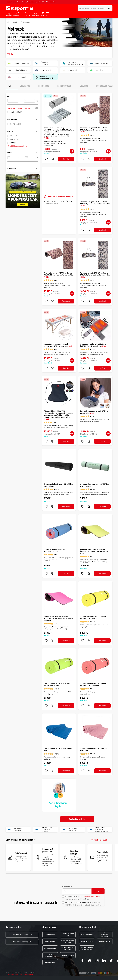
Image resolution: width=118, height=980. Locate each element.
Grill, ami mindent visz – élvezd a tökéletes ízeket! (59, 202)
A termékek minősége (74, 852)
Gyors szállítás (102, 852)
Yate (13, 143)
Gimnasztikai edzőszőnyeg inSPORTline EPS (55, 550)
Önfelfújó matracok (41, 63)
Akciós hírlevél (67, 887)
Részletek (102, 159)
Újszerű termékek (13, 2)
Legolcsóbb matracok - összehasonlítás (98, 829)
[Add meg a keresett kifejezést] (92, 8)
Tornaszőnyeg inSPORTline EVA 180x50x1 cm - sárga (93, 617)
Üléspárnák (97, 70)
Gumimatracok (98, 63)
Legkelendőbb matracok (16, 829)
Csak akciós (16, 112)
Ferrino (15, 139)
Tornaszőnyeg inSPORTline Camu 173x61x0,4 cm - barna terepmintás (95, 130)
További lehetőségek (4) (17, 146)
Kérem (98, 891)
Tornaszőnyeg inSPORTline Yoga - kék (58, 750)
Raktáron (16, 124)
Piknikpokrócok (17, 77)
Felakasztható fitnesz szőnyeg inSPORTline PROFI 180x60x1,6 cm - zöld (95, 551)
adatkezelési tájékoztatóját (90, 897)
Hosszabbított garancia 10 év (48, 850)
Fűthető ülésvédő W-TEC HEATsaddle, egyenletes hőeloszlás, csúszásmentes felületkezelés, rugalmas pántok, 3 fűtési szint (59, 415)
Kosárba (66, 159)
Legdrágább (44, 86)
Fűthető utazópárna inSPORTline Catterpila (94, 412)
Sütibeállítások (28, 974)
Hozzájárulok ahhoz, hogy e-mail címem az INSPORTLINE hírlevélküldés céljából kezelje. (83, 904)
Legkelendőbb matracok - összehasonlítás (44, 829)
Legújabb (84, 86)
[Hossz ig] (29, 157)
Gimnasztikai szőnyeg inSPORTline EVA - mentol (95, 485)
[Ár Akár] (13, 101)
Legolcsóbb (25, 86)
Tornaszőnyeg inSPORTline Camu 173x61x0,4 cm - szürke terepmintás (95, 204)
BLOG (42, 2)
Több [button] (10, 54)
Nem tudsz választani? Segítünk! (59, 805)
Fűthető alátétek (17, 70)
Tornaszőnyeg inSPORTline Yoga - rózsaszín (94, 750)
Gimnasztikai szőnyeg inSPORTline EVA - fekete (58, 485)
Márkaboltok (51, 2)
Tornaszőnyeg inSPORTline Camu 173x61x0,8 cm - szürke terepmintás (95, 275)
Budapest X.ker (22, 935)
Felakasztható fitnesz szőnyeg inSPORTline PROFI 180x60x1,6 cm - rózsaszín (58, 618)
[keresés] (109, 8)
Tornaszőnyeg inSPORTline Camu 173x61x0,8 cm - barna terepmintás (58, 275)
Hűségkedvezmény (30, 2)
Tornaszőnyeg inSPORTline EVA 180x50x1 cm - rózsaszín (93, 684)
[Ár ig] (30, 101)
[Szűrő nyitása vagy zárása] (36, 96)
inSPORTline (17, 136)
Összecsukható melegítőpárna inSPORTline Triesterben (93, 345)
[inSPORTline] (19, 8)
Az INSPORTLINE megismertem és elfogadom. (83, 898)
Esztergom (22, 942)
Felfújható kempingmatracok (72, 63)
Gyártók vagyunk (21, 853)
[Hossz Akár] (12, 157)
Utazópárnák (43, 70)
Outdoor (16, 22)
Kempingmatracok (18, 63)
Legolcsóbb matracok (70, 829)
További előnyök (102, 840)
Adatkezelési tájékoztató (14, 974)
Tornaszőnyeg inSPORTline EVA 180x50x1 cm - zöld (57, 684)
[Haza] (8, 22)
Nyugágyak (69, 70)
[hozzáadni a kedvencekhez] (46, 159)
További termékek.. (77, 819)
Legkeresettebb (64, 86)
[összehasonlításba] (53, 159)
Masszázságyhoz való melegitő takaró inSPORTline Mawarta (59, 345)
